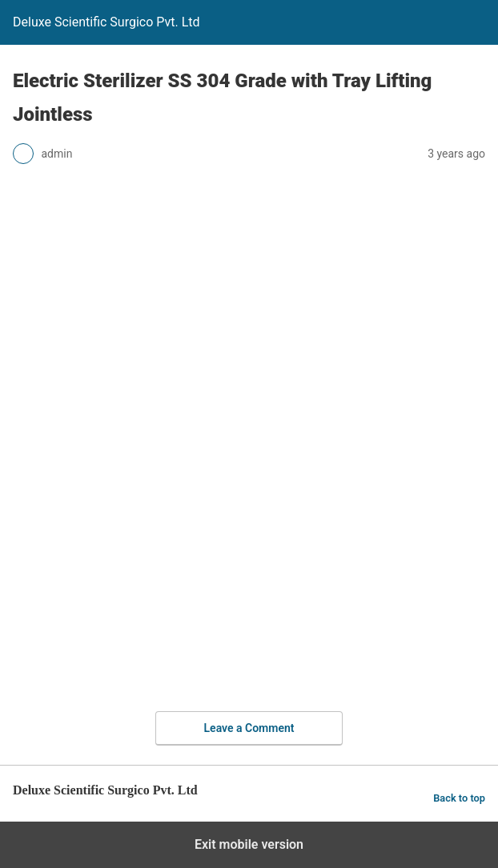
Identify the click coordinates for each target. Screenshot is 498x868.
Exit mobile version (249, 844)
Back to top (459, 798)
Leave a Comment (249, 728)
